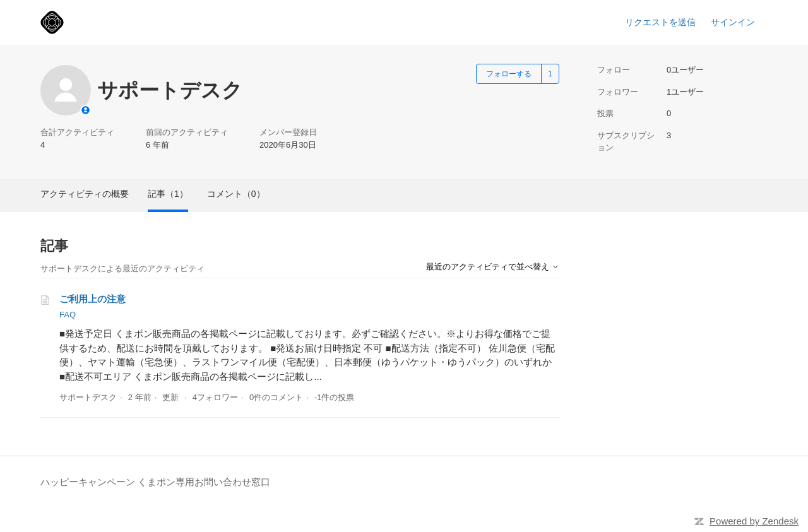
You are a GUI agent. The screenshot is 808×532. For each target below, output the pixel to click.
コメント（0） (236, 194)
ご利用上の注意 (92, 299)
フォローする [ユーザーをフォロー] (509, 74)
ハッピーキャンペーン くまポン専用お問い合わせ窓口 (155, 482)
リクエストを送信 (660, 22)
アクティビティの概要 (85, 194)
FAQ (68, 315)
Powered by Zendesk (754, 521)
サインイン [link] (733, 22)
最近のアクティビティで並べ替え (493, 267)
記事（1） (168, 194)
